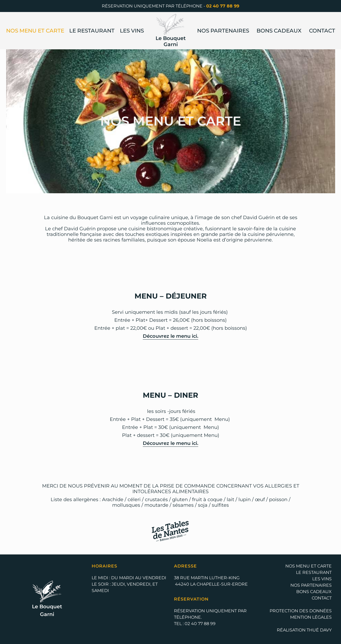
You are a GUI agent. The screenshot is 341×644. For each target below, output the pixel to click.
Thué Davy (319, 630)
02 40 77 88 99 (223, 6)
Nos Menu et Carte (35, 31)
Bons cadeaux (279, 31)
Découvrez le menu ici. (170, 336)
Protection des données (301, 611)
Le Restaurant (92, 31)
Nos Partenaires (223, 31)
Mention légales (311, 617)
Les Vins (132, 31)
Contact (322, 31)
